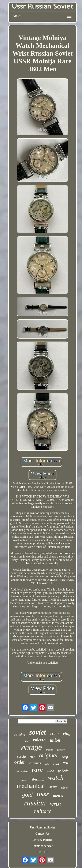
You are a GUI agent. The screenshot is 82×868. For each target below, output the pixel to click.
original (48, 755)
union (55, 740)
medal (50, 771)
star (32, 757)
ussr (43, 794)
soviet (38, 732)
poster (25, 780)
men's (58, 796)
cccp (65, 757)
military (42, 811)
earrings (35, 763)
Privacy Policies (42, 840)
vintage (31, 747)
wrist (56, 804)
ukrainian (22, 771)
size (27, 741)
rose (54, 733)
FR (46, 852)
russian (35, 803)
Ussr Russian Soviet (42, 828)
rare (37, 769)
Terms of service (42, 846)
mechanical (31, 786)
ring (67, 734)
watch (56, 778)
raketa (39, 740)
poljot (56, 764)
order (20, 762)
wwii (67, 763)
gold (27, 795)
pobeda (63, 771)
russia (21, 757)
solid (47, 764)
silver (65, 787)
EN (39, 852)
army (53, 787)
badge (50, 750)
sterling (38, 779)
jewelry (61, 750)
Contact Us (43, 834)
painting (20, 734)
